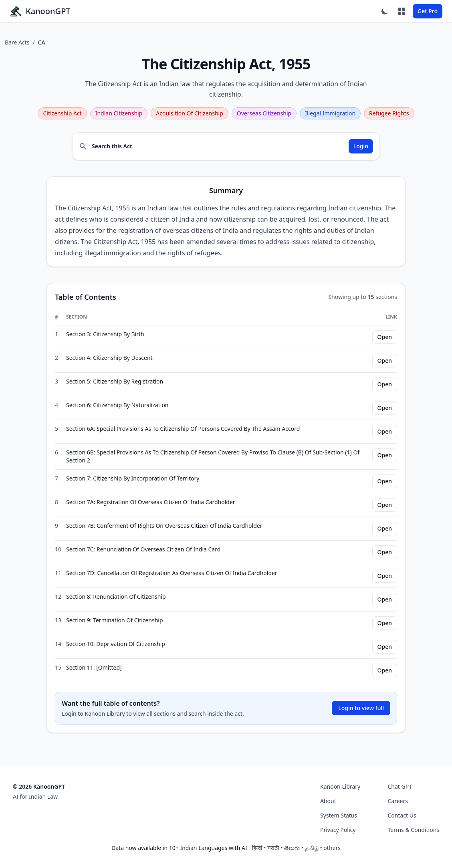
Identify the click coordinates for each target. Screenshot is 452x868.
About (328, 801)
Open (385, 337)
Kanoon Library (340, 786)
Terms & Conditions (414, 830)
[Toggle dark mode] (385, 11)
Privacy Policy (338, 830)
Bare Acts (17, 42)
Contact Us (402, 815)
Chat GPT (400, 786)
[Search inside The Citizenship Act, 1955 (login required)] (226, 146)
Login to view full (361, 708)
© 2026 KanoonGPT (39, 786)
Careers (398, 801)
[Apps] (402, 11)
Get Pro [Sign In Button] (428, 11)
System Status (339, 815)
